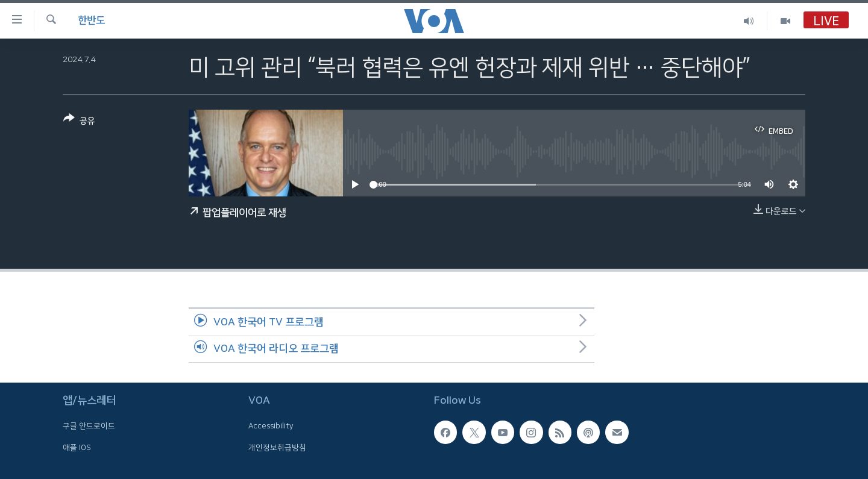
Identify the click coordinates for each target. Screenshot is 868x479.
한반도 (91, 20)
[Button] (79, 122)
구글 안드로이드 (89, 426)
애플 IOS (77, 448)
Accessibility (271, 426)
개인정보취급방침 (277, 448)
